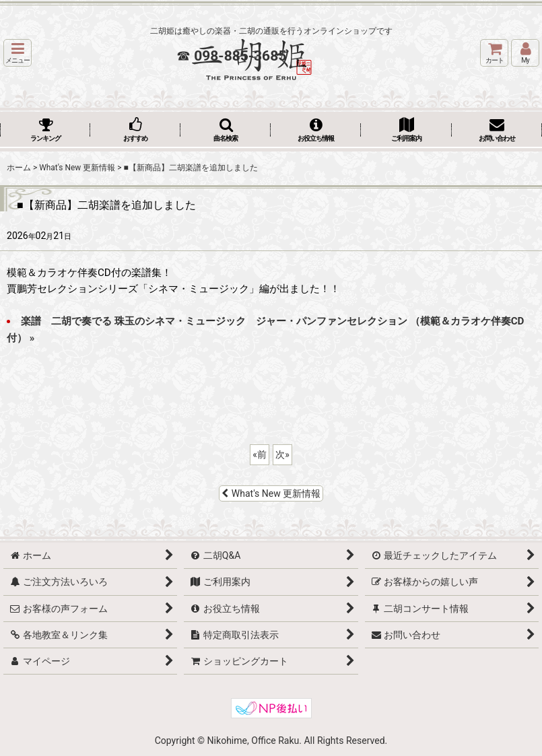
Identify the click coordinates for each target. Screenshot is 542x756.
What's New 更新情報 (271, 493)
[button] (18, 53)
